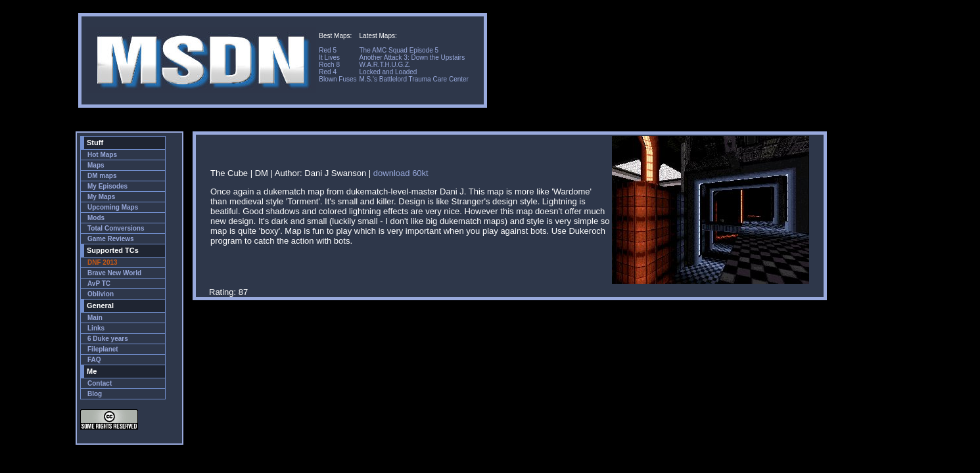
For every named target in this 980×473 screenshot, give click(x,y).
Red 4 (328, 72)
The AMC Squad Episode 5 (399, 50)
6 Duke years (108, 339)
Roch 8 (329, 65)
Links (96, 328)
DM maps (102, 176)
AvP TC (99, 283)
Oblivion (101, 294)
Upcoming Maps (113, 207)
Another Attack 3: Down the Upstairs (412, 57)
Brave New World (114, 273)
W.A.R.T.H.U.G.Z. (385, 65)
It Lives (329, 57)
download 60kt (401, 173)
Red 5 (328, 50)
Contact (100, 383)
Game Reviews (111, 239)
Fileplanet (103, 349)
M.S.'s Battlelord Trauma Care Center (414, 79)
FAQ (94, 360)
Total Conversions (116, 228)
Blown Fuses (338, 79)
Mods (96, 218)
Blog (95, 394)
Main (95, 318)
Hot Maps (102, 155)
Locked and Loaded (388, 72)
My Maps (101, 197)
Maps (96, 165)
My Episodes (107, 186)
